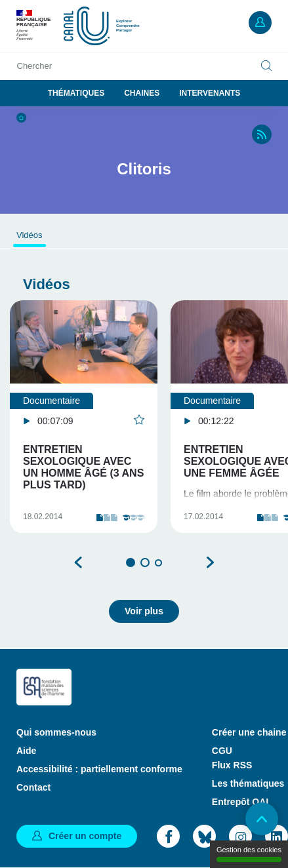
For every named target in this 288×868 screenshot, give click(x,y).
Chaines (142, 93)
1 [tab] (131, 562)
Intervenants (210, 93)
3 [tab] (158, 563)
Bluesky (204, 836)
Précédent (79, 562)
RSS (262, 134)
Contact (33, 787)
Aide (26, 751)
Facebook (168, 836)
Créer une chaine (249, 732)
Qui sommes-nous (56, 732)
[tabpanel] (84, 417)
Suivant (210, 562)
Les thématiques (248, 783)
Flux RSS (232, 765)
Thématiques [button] (76, 93)
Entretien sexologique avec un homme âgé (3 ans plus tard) (83, 467)
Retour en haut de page (262, 819)
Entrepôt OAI (240, 802)
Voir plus (144, 611)
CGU (222, 751)
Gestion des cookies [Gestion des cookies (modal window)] (249, 854)
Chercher (34, 66)
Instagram (240, 836)
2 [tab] (145, 562)
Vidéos (30, 235)
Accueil (21, 118)
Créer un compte (85, 836)
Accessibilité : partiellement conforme (99, 769)
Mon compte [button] (260, 23)
